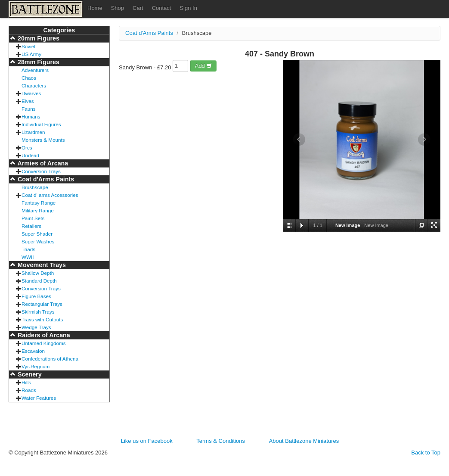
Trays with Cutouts (42, 319)
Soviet (28, 46)
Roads (29, 390)
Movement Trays (41, 265)
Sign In (188, 8)
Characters (34, 86)
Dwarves (31, 93)
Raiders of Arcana (43, 335)
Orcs (27, 148)
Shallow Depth (38, 273)
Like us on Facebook (147, 441)
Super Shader (37, 234)
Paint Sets (33, 218)
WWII (28, 257)
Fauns (28, 109)
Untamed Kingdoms (44, 343)
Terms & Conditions (221, 441)
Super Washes (38, 241)
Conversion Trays (41, 171)
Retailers (31, 226)
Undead (30, 155)
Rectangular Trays (42, 304)
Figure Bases (36, 296)
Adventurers (35, 70)
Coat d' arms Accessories (50, 195)
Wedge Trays (36, 327)
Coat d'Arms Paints (45, 179)
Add (204, 66)
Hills (26, 382)
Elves (28, 101)
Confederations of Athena (50, 359)
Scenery (29, 374)
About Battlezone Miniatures (304, 441)
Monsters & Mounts (43, 140)
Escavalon (33, 351)
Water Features (39, 398)
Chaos (29, 78)
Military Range (38, 210)
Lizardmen (33, 132)
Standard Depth (39, 281)
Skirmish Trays (38, 312)
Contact (162, 8)
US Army (31, 54)
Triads (28, 249)
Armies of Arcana (42, 163)
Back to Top (426, 453)
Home (95, 8)
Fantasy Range (39, 203)
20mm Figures (38, 38)
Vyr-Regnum (36, 366)
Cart (138, 8)
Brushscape (35, 187)
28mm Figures (38, 62)
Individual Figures (41, 124)
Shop (118, 8)
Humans (31, 117)
